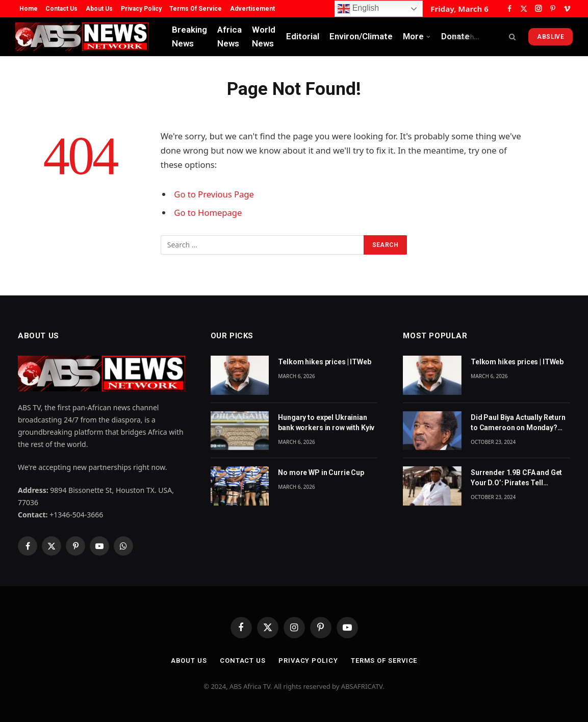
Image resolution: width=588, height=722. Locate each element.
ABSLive (551, 37)
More (413, 36)
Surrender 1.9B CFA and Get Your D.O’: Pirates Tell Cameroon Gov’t (516, 478)
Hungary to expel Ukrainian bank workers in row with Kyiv (326, 422)
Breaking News (189, 36)
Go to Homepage (208, 213)
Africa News (229, 36)
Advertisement (252, 9)
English (358, 9)
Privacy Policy (141, 9)
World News (264, 36)
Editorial (303, 36)
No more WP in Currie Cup (321, 472)
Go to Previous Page (214, 194)
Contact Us (61, 9)
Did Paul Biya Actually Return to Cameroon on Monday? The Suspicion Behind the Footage (518, 423)
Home (29, 9)
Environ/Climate (361, 36)
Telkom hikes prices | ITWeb (324, 362)
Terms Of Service (196, 9)
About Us (99, 9)
